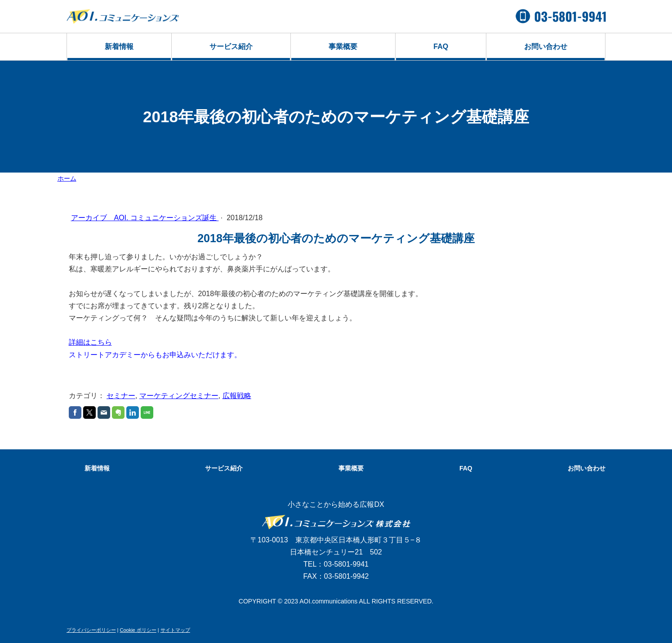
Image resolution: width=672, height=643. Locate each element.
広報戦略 (237, 396)
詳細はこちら (90, 342)
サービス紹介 (231, 47)
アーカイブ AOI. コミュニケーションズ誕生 (145, 218)
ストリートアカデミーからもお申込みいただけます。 (155, 355)
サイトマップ (175, 630)
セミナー (121, 396)
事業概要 (343, 47)
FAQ (441, 47)
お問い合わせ (546, 47)
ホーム (67, 178)
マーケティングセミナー (179, 396)
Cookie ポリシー (138, 630)
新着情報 (119, 47)
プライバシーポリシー (91, 630)
